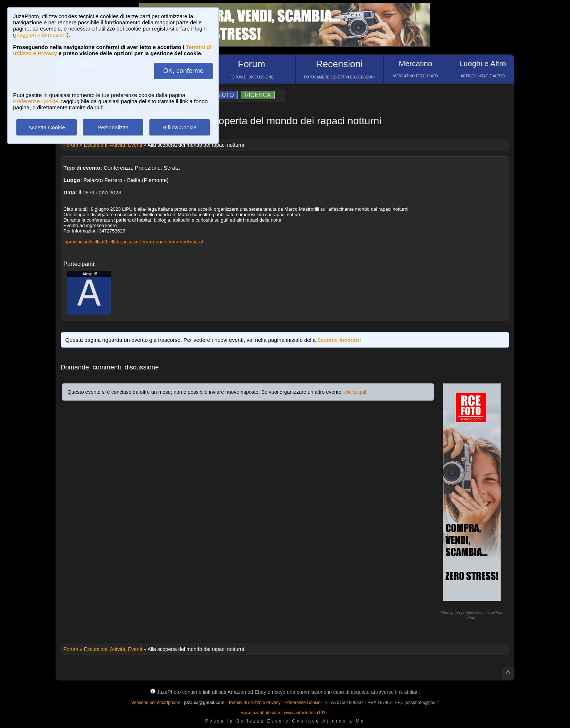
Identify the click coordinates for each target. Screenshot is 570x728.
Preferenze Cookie (36, 101)
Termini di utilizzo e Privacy (254, 703)
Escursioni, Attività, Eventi (113, 145)
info (472, 618)
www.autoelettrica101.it (306, 713)
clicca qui (355, 392)
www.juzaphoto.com (261, 713)
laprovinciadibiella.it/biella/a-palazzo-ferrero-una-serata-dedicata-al (133, 242)
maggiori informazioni (41, 35)
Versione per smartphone (156, 703)
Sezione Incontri (338, 340)
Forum (71, 145)
